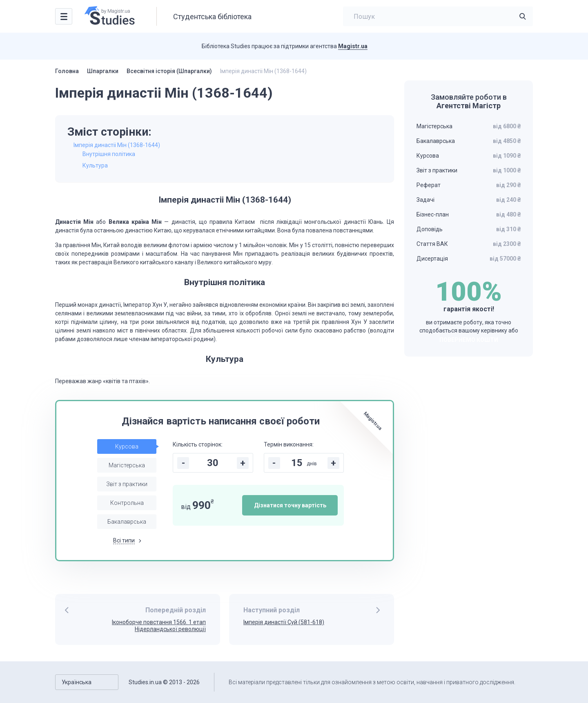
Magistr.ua (353, 46)
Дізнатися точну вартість (290, 505)
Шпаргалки (103, 71)
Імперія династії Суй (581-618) (284, 622)
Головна (67, 71)
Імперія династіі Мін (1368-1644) (117, 145)
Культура (95, 165)
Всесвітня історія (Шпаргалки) (169, 71)
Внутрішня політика (109, 154)
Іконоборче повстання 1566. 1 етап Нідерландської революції (159, 626)
